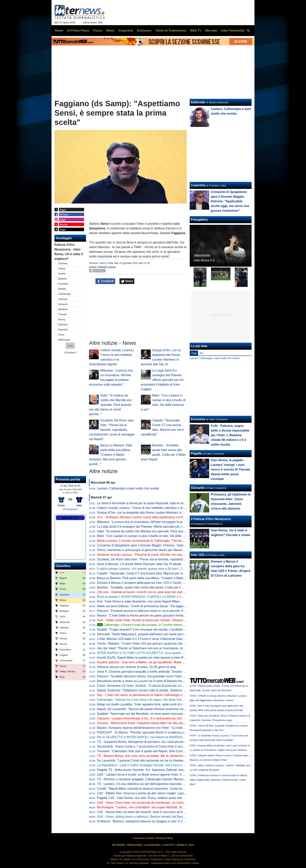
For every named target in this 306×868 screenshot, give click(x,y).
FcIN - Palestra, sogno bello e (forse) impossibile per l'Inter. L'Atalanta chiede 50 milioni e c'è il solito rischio (230, 435)
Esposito (63, 330)
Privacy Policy (165, 838)
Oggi (194, 353)
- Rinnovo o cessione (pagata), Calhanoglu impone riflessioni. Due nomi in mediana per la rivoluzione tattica (174, 779)
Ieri (201, 353)
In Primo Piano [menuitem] (78, 31)
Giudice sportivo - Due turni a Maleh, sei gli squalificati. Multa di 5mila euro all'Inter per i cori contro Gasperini (172, 662)
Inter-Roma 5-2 (204, 260)
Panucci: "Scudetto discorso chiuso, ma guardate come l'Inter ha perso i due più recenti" (158, 676)
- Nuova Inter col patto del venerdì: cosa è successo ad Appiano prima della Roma (157, 812)
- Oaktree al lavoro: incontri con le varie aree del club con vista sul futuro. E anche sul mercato (168, 592)
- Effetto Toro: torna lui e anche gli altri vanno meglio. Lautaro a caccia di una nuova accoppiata (166, 793)
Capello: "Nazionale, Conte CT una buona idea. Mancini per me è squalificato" (151, 573)
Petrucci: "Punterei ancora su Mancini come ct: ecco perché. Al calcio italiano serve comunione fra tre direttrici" (173, 611)
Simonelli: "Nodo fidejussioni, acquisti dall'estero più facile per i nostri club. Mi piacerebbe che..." (163, 634)
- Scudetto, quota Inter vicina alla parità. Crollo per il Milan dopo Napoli (152, 587)
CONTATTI (169, 845)
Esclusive (198, 419)
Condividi (105, 281)
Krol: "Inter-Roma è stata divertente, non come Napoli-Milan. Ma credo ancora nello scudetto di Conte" (168, 601)
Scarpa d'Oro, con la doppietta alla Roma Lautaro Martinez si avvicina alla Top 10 (153, 513)
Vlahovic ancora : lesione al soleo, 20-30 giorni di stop (137, 667)
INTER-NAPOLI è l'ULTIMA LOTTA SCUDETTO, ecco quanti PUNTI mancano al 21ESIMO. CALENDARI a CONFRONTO (181, 653)
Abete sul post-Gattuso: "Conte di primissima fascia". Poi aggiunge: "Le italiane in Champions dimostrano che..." (174, 606)
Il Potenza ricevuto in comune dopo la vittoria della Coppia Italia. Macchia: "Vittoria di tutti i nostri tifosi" (218, 780)
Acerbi (62, 274)
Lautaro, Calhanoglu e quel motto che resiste (128, 488)
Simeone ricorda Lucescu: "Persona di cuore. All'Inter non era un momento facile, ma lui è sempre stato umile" (173, 555)
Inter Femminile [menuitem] (233, 31)
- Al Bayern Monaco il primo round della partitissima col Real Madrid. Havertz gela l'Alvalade (164, 517)
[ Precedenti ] (70, 509)
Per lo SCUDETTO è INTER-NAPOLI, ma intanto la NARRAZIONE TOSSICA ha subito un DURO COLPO (170, 737)
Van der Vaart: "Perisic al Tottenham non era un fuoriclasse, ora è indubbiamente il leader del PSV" (165, 648)
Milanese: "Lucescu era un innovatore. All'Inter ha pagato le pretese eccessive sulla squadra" (161, 522)
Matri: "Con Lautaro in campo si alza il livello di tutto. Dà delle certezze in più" (150, 536)
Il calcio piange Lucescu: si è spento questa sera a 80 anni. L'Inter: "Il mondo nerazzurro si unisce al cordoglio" (173, 569)
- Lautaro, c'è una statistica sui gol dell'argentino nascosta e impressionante (152, 784)
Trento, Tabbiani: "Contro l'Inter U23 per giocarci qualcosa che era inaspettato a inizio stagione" (163, 644)
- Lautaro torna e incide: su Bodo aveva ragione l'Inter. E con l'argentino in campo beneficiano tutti (168, 775)
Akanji (62, 269)
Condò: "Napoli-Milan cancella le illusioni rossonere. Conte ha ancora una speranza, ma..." (160, 789)
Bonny (62, 319)
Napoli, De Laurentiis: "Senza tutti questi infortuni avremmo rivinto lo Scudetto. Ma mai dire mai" (163, 709)
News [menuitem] (110, 31)
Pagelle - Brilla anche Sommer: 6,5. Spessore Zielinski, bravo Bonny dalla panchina (157, 770)
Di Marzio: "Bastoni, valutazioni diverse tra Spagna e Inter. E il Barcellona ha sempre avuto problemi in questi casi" (176, 821)
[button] (70, 346)
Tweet (127, 281)
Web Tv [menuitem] (196, 31)
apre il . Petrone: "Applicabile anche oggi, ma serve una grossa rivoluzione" (177, 545)
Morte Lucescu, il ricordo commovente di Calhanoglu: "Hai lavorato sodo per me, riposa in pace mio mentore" (173, 541)
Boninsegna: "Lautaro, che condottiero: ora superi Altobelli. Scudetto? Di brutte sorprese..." (160, 807)
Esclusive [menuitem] (144, 31)
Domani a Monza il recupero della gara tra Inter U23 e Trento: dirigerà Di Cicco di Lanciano (160, 583)
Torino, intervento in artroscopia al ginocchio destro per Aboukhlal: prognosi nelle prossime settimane (166, 550)
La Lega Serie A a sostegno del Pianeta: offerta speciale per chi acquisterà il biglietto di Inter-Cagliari (162, 380)
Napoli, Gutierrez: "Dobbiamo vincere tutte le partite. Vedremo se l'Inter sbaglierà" (153, 690)
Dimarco (63, 304)
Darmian (63, 324)
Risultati (70, 353)
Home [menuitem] (59, 31)
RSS (191, 845)
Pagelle (196, 453)
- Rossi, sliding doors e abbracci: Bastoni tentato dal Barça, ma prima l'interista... (156, 817)
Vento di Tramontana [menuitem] (171, 31)
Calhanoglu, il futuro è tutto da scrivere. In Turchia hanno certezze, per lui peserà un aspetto (164, 625)
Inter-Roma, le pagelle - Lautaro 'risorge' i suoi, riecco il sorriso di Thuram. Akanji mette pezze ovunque (231, 469)
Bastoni (63, 279)
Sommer (63, 263)
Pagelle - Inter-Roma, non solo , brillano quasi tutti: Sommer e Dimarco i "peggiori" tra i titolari (169, 798)
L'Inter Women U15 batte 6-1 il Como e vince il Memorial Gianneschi (144, 639)
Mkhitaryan (64, 340)
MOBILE (182, 845)
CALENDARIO (152, 845)
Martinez (63, 309)
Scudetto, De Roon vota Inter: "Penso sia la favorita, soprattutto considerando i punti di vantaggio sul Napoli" (112, 430)
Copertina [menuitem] (126, 31)
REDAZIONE (135, 845)
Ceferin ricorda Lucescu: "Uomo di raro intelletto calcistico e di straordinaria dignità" (155, 508)
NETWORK (119, 845)
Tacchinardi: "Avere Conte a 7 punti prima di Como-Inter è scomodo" (144, 746)
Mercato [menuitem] (211, 31)
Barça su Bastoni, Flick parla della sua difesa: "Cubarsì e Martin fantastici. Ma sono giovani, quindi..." (111, 455)
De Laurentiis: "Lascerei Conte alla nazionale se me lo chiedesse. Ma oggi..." (150, 760)
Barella (62, 289)
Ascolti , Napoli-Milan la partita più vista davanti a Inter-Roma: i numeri (150, 658)
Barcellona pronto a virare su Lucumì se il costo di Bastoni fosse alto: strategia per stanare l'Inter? (165, 681)
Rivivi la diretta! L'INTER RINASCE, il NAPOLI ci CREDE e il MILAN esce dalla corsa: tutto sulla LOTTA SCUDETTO (178, 597)
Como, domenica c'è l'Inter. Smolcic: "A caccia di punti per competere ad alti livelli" (154, 686)
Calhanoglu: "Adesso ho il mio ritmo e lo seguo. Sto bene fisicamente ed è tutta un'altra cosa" (161, 700)
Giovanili (197, 488)
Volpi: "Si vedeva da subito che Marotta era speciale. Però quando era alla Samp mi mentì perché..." (110, 405)
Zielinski (63, 299)
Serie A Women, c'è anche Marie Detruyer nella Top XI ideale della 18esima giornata (155, 564)
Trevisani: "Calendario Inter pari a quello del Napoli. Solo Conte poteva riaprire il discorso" (159, 751)
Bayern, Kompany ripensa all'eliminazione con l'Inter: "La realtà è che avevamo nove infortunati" (163, 728)
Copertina (198, 185)
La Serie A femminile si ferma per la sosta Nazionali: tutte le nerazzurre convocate (154, 503)
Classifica (63, 566)
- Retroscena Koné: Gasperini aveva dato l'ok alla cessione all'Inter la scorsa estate (161, 723)
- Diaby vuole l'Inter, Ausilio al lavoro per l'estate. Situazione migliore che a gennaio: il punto (164, 620)
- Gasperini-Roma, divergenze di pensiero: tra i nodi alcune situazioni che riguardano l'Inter (162, 742)
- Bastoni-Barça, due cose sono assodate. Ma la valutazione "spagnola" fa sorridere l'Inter (161, 756)
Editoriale (198, 102)
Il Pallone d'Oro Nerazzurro (211, 519)
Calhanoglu (65, 294)
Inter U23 (197, 555)
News (102, 263)
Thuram (63, 314)
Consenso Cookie (143, 838)
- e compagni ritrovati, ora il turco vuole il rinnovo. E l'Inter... (157, 765)
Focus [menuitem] (98, 31)
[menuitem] (248, 31)
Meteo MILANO (70, 518)
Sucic (61, 335)
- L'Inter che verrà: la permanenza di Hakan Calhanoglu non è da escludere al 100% (158, 695)
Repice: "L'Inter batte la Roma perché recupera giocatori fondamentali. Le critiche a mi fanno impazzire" (173, 615)
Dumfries (63, 284)
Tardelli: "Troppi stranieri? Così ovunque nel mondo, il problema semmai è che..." (153, 630)
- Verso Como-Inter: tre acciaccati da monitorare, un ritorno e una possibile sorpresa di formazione (168, 803)
